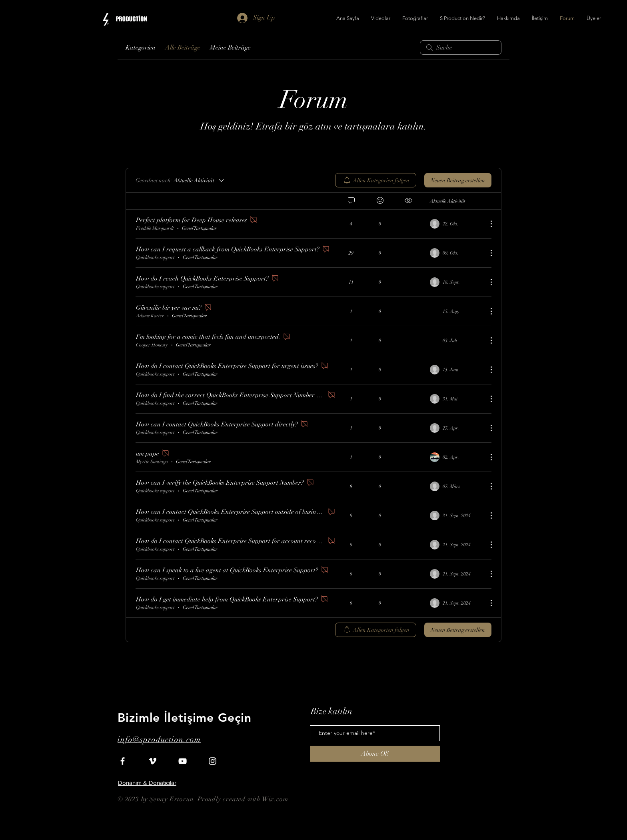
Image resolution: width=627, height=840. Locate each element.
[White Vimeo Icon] (153, 761)
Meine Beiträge (230, 48)
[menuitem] (376, 180)
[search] (461, 48)
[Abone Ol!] (375, 754)
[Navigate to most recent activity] (456, 224)
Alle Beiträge (183, 48)
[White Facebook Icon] (123, 761)
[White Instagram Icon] (213, 761)
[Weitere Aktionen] (487, 224)
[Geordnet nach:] (180, 180)
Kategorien (141, 48)
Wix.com (275, 799)
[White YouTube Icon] (183, 761)
